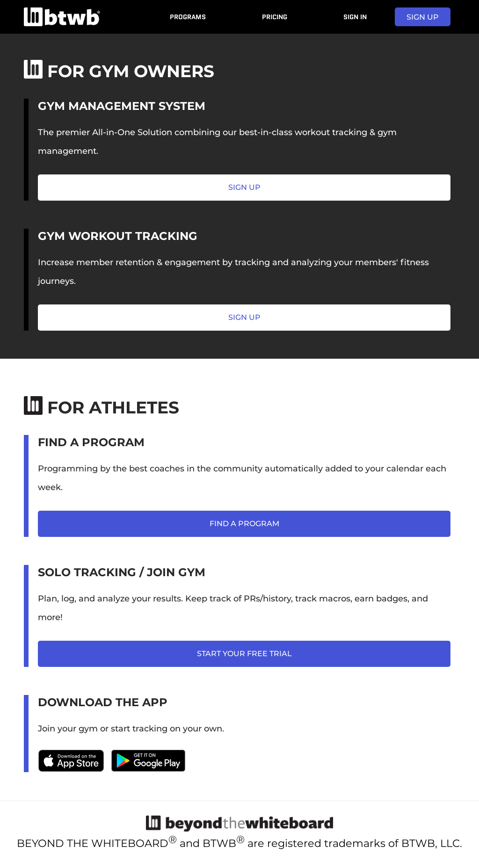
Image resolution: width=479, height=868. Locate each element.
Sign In (355, 17)
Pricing (275, 17)
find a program (244, 524)
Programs (188, 17)
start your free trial (244, 654)
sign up (423, 17)
